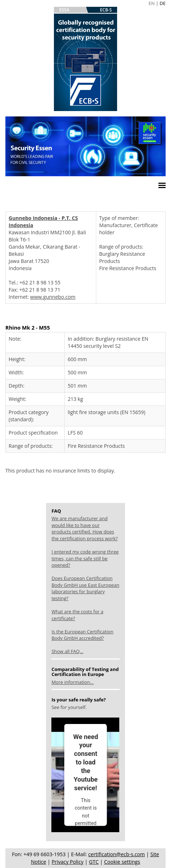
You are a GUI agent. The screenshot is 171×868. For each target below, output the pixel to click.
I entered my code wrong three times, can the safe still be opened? (85, 558)
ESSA (64, 10)
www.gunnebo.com (53, 297)
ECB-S (106, 10)
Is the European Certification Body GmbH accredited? (82, 635)
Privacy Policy (68, 862)
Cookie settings (122, 862)
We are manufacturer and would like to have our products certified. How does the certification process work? (84, 528)
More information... (72, 682)
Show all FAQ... (67, 651)
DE (163, 3)
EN (151, 3)
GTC (94, 862)
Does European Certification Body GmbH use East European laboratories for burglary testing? (85, 588)
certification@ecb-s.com (116, 854)
